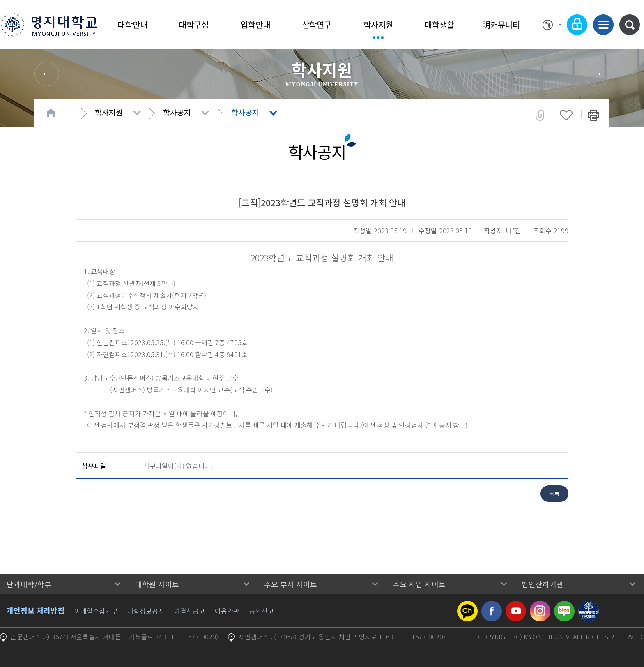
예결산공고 (190, 611)
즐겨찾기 (566, 115)
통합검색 (630, 25)
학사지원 (378, 24)
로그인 (577, 25)
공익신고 (262, 611)
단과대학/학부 (29, 584)
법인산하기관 (543, 584)
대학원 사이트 (157, 584)
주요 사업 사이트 (419, 584)
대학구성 (194, 24)
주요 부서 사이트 (291, 584)
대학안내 (133, 24)
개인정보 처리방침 (36, 610)
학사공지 (177, 112)
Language (552, 25)
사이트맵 (603, 25)
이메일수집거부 (96, 611)
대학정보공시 (146, 611)
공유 (540, 115)
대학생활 (439, 24)
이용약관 (227, 611)
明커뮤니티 (501, 24)
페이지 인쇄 (594, 115)
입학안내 (255, 24)
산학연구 (317, 24)
